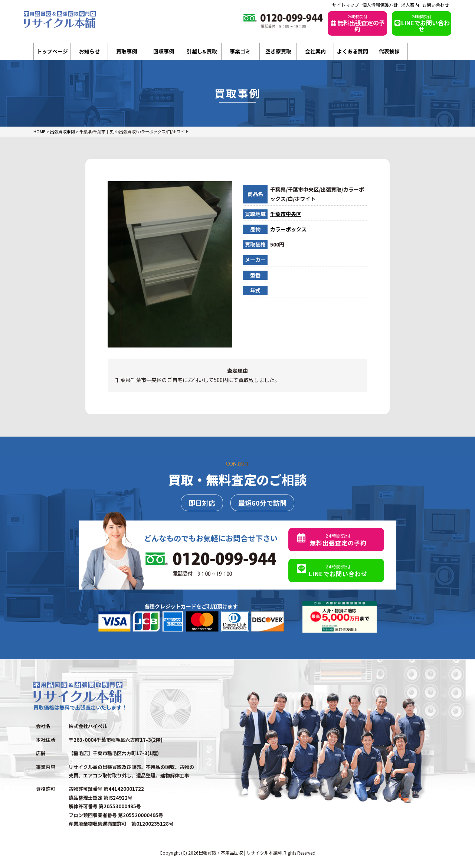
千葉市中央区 (286, 214)
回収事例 (164, 51)
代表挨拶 (389, 51)
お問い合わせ (436, 5)
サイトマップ (345, 5)
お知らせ (89, 51)
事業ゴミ (240, 51)
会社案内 (315, 51)
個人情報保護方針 (380, 5)
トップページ (52, 51)
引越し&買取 (202, 51)
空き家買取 (278, 51)
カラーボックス (288, 229)
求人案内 (410, 5)
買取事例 (127, 51)
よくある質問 (353, 51)
